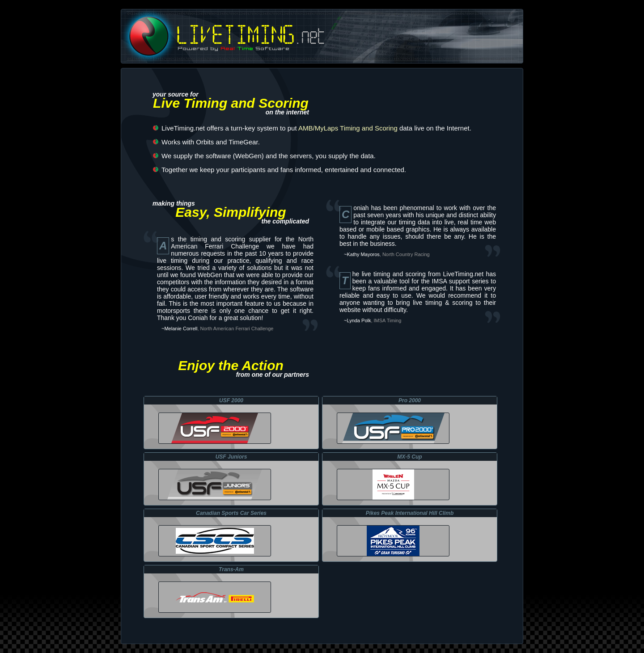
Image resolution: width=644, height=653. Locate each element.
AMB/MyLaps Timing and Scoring (348, 128)
